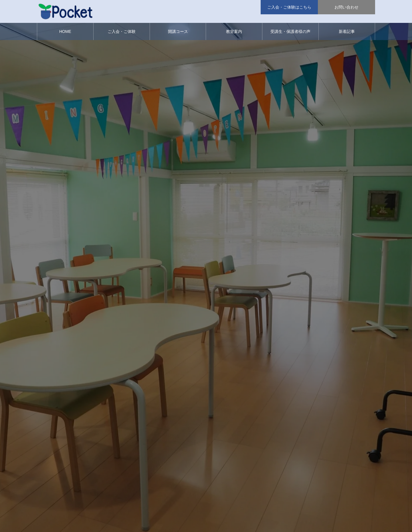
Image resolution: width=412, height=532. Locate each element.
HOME (65, 31)
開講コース (178, 31)
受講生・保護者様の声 (290, 31)
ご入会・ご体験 (122, 31)
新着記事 (347, 31)
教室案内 (234, 31)
